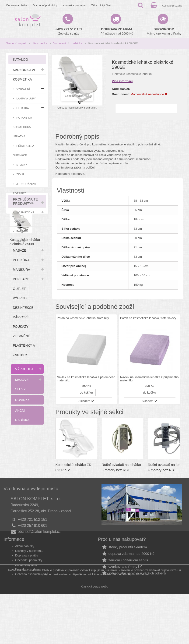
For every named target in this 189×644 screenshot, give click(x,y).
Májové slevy (22, 384)
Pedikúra (21, 260)
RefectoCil (25, 203)
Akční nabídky (25, 578)
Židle (20, 174)
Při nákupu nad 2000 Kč (117, 31)
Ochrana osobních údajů (32, 606)
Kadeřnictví (24, 70)
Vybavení (60, 43)
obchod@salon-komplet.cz (39, 554)
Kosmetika (40, 43)
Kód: (115, 89)
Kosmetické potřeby (24, 217)
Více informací (122, 81)
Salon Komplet (16, 43)
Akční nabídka (22, 415)
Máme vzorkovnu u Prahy (164, 31)
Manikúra (21, 270)
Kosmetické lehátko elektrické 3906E (25, 484)
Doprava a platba (17, 5)
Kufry (21, 241)
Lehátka (77, 43)
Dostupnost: (121, 94)
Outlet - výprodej (22, 293)
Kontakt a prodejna (74, 5)
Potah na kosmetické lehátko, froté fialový (148, 318)
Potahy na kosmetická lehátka (22, 127)
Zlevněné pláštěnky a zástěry (24, 345)
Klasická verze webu (95, 636)
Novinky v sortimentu (29, 583)
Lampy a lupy (26, 98)
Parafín (22, 231)
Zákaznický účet (101, 5)
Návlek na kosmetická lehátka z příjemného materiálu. (86, 379)
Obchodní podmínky (45, 5)
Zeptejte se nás (69, 31)
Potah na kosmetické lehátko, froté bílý (83, 318)
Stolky (21, 165)
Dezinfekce (23, 308)
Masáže (20, 250)
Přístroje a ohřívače (23, 150)
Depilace (21, 279)
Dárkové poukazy (21, 322)
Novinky (23, 400)
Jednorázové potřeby (25, 188)
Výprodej (24, 369)
